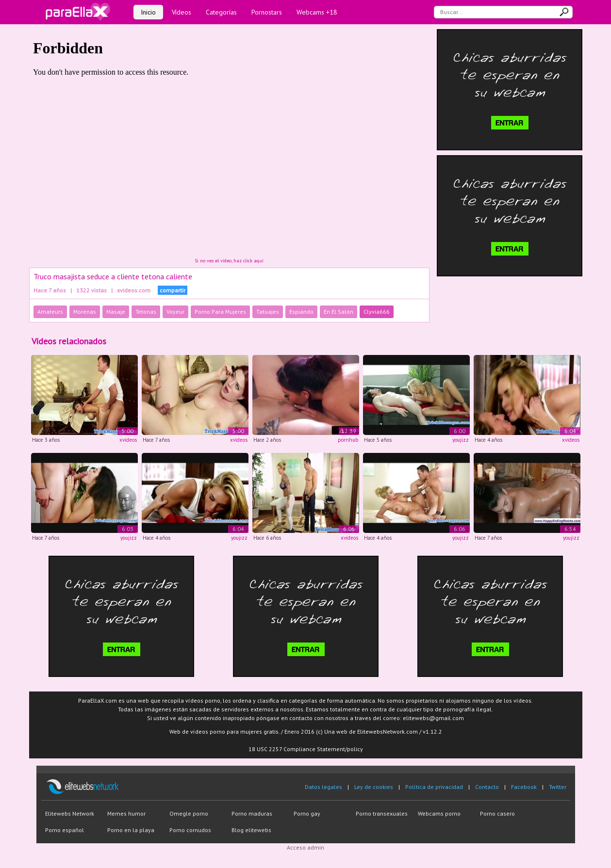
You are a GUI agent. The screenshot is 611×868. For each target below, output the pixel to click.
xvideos (128, 440)
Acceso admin (305, 847)
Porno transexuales (382, 813)
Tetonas (146, 312)
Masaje (116, 312)
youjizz (461, 440)
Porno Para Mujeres (220, 312)
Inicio (148, 12)
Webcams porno (439, 813)
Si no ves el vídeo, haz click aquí (229, 261)
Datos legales (323, 787)
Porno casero (497, 813)
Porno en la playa (131, 830)
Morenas (85, 312)
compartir (173, 290)
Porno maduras (252, 813)
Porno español (65, 830)
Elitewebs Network (70, 813)
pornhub (348, 440)
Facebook (524, 787)
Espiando (301, 312)
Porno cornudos (190, 830)
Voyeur (175, 312)
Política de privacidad (434, 787)
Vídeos (182, 12)
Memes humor (126, 813)
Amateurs (50, 312)
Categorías (221, 12)
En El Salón (339, 312)
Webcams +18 (317, 12)
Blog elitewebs (251, 830)
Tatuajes (268, 312)
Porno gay (307, 813)
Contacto (487, 787)
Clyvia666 (377, 312)
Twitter (558, 787)
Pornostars (267, 12)
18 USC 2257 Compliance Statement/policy (306, 749)
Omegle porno (189, 813)
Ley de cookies (374, 787)
